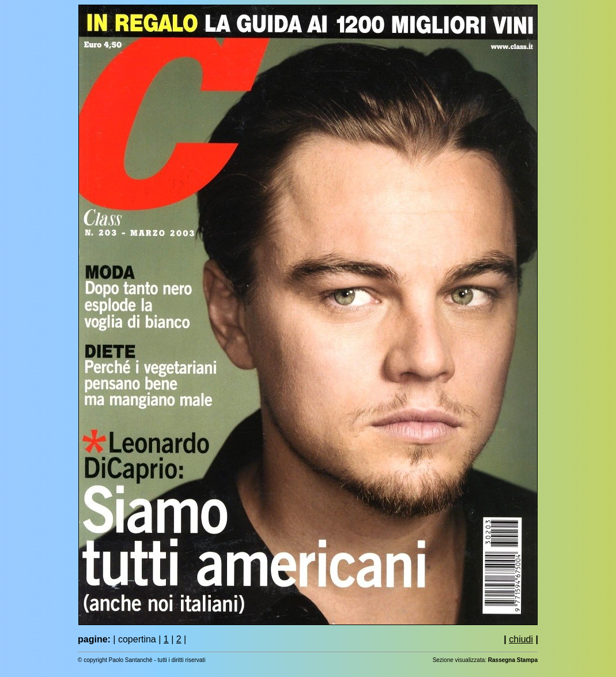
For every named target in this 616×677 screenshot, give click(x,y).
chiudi (521, 639)
